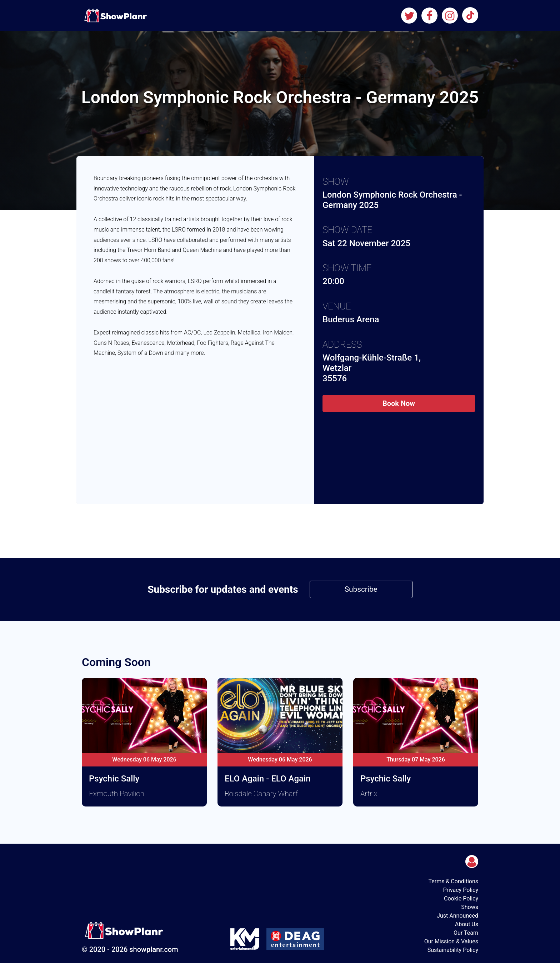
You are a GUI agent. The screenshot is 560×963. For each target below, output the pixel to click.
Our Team (466, 933)
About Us (467, 924)
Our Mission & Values (451, 941)
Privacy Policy (461, 890)
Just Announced (457, 916)
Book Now (399, 403)
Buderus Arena (351, 319)
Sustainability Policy (453, 950)
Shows (470, 907)
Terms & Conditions (454, 881)
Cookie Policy (461, 899)
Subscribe (361, 589)
